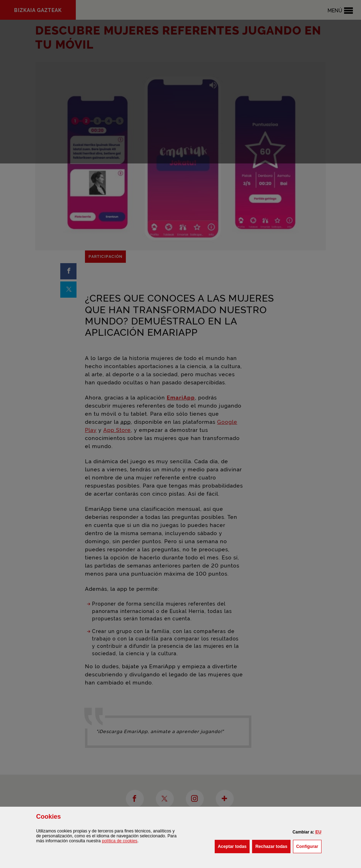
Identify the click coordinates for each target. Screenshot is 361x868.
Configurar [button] (309, 846)
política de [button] (120, 841)
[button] (319, 832)
